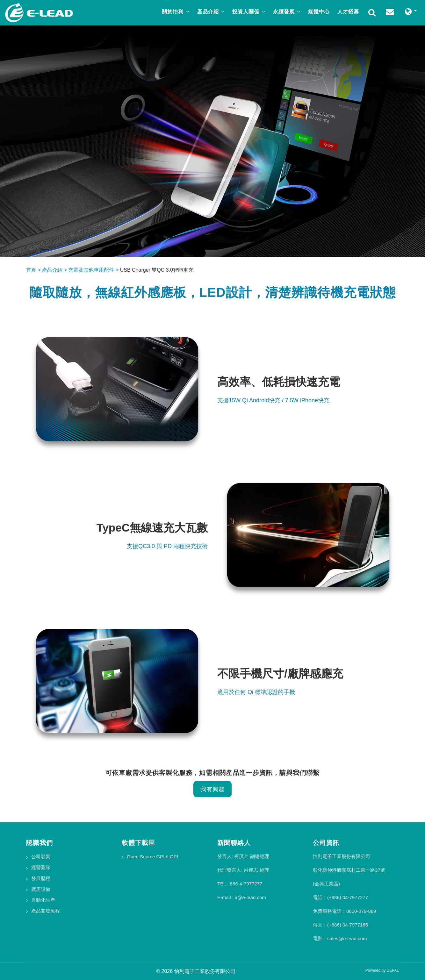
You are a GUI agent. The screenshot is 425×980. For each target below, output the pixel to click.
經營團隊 (41, 867)
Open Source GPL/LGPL (153, 857)
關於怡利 (176, 12)
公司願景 (41, 857)
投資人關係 (249, 12)
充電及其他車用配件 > (94, 270)
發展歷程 (41, 878)
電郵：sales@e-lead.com (340, 938)
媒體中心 (319, 12)
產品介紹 (211, 12)
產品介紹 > (55, 270)
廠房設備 (41, 889)
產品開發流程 (46, 911)
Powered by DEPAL (382, 970)
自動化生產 (43, 900)
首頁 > (34, 270)
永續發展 (287, 12)
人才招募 (348, 12)
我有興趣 (212, 789)
